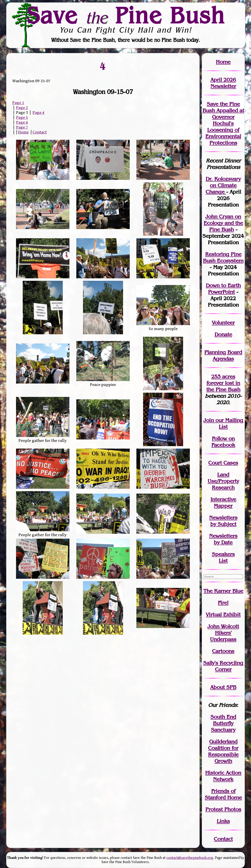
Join (209, 420)
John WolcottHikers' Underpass (223, 633)
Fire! (223, 603)
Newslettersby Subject (223, 521)
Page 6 (22, 122)
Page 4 (38, 113)
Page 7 (22, 127)
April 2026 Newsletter (223, 83)
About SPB (223, 687)
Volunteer (223, 323)
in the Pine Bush (223, 386)
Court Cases (223, 463)
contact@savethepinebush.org (190, 858)
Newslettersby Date (223, 539)
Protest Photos (223, 809)
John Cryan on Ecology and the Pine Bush (223, 223)
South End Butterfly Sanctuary (223, 723)
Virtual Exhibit (223, 615)
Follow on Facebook (223, 442)
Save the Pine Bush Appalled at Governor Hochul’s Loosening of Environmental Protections (223, 123)
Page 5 (22, 117)
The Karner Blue (223, 591)
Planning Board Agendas (223, 355)
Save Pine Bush (126, 15)
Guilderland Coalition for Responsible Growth (223, 751)
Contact (40, 132)
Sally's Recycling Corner (223, 666)
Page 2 (22, 108)
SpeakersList (223, 557)
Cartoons (223, 651)
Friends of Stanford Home (223, 794)
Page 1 (18, 103)
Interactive (223, 499)
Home (23, 132)
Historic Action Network (223, 776)
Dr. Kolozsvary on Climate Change (223, 185)
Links (223, 821)
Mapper (223, 506)
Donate (223, 334)
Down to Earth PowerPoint (223, 289)
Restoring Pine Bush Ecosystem (223, 257)
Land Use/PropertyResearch (223, 481)
